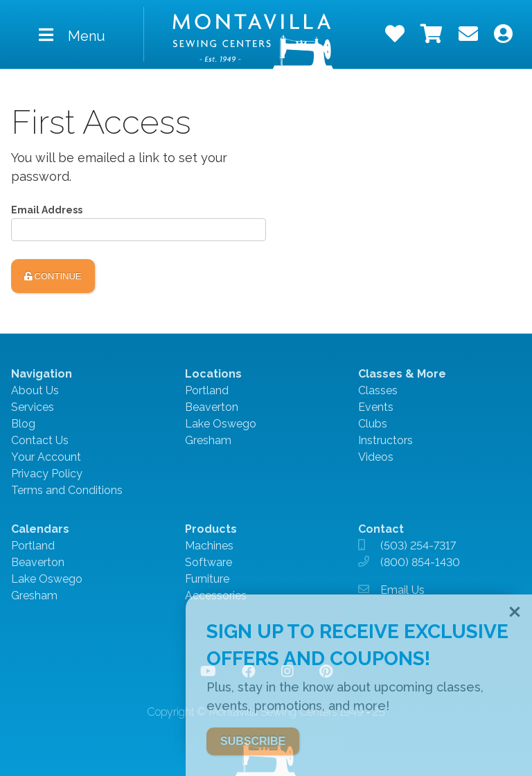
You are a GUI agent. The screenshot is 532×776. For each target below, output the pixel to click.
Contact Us (40, 440)
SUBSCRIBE (253, 741)
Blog (23, 424)
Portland (207, 390)
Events (376, 407)
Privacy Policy (47, 474)
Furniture (207, 579)
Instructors (385, 440)
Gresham (208, 440)
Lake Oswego (221, 424)
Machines (209, 546)
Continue (53, 276)
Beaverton (212, 407)
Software (209, 562)
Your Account (46, 457)
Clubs (373, 424)
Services (33, 407)
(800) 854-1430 (420, 562)
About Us (35, 390)
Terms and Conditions (67, 490)
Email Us (402, 590)
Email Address (47, 210)
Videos (376, 457)
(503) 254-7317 (418, 546)
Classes (378, 390)
